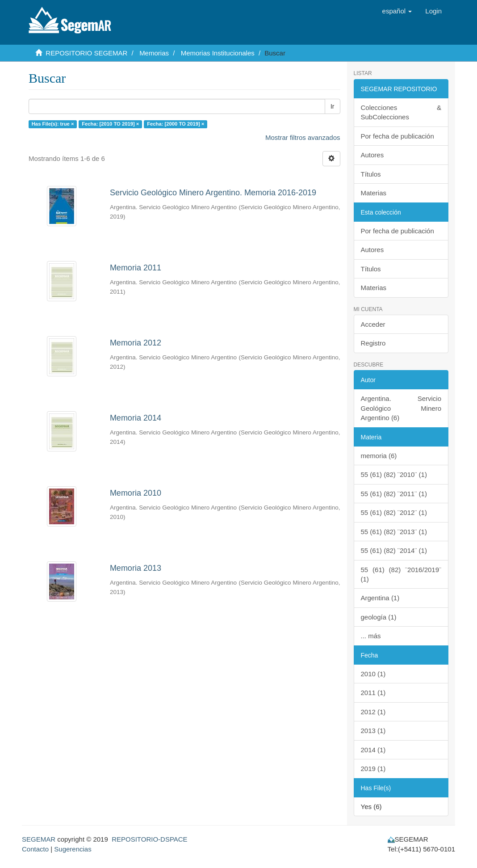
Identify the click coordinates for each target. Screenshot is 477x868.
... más (371, 636)
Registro (373, 343)
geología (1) (379, 617)
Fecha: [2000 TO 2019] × (176, 124)
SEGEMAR (39, 839)
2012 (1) (373, 712)
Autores (372, 155)
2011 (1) (373, 693)
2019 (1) (373, 769)
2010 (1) (373, 674)
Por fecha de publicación (397, 136)
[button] (397, 11)
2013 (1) (373, 731)
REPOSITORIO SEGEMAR (86, 53)
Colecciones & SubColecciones (401, 112)
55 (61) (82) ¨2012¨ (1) (394, 512)
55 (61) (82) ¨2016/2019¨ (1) (401, 574)
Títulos (371, 174)
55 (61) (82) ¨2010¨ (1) (394, 474)
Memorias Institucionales (218, 53)
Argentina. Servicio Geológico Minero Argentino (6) (401, 408)
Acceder (373, 324)
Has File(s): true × (53, 124)
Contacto (35, 849)
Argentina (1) (380, 598)
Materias (374, 193)
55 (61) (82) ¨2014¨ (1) (394, 550)
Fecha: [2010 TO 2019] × (110, 124)
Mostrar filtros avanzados (303, 137)
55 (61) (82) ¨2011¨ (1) (394, 494)
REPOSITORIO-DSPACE (149, 839)
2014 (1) (373, 750)
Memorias (154, 53)
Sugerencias (73, 849)
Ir (333, 106)
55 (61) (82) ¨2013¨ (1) (394, 532)
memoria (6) (379, 456)
